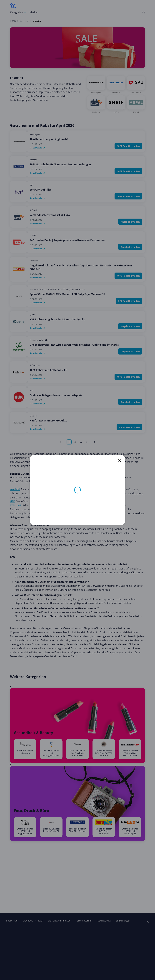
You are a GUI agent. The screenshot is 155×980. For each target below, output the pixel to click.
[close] (120, 461)
